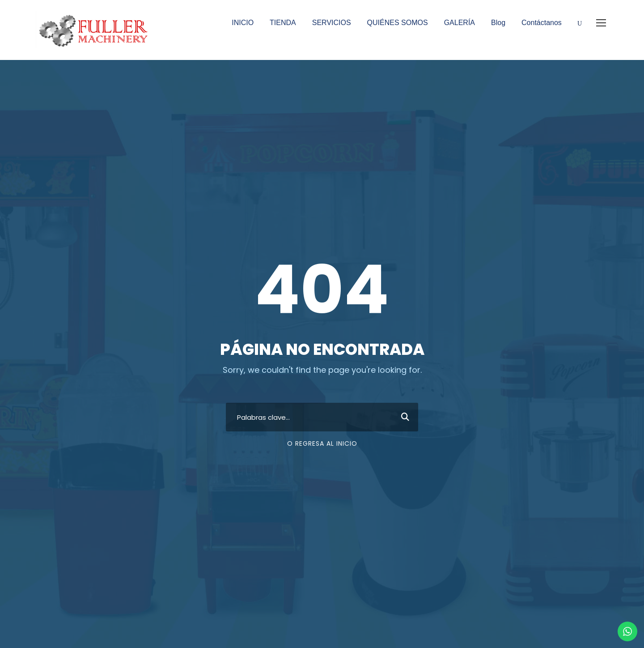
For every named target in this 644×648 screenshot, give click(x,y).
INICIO (243, 23)
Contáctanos (542, 23)
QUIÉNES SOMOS (398, 23)
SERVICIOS (332, 23)
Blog (498, 23)
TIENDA (283, 23)
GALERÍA (460, 23)
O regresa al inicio (322, 443)
